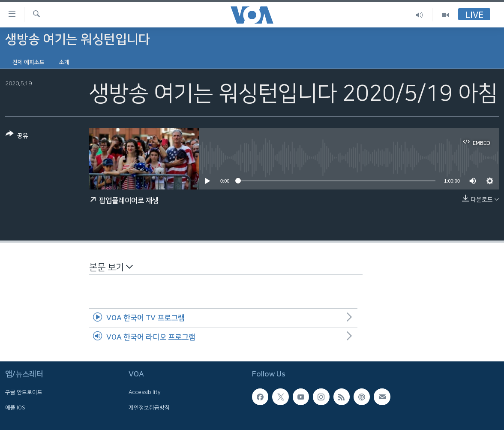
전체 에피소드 (28, 62)
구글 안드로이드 (24, 392)
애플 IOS (15, 408)
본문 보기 (111, 267)
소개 (64, 62)
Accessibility (145, 392)
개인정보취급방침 (149, 408)
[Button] (17, 137)
